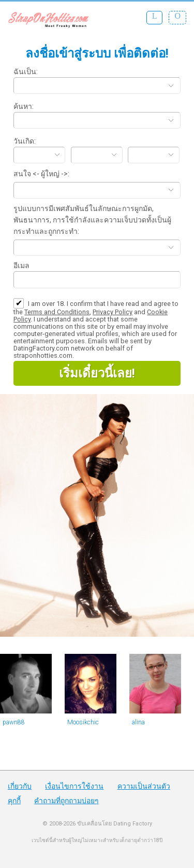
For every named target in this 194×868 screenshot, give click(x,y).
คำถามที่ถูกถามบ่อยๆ (66, 801)
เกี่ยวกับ (20, 786)
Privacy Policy (113, 312)
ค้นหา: (24, 106)
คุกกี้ (14, 801)
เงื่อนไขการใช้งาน (74, 786)
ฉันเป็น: (26, 72)
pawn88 (14, 722)
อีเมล (21, 265)
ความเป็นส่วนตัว (144, 786)
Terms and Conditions (57, 312)
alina (138, 722)
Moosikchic (83, 722)
